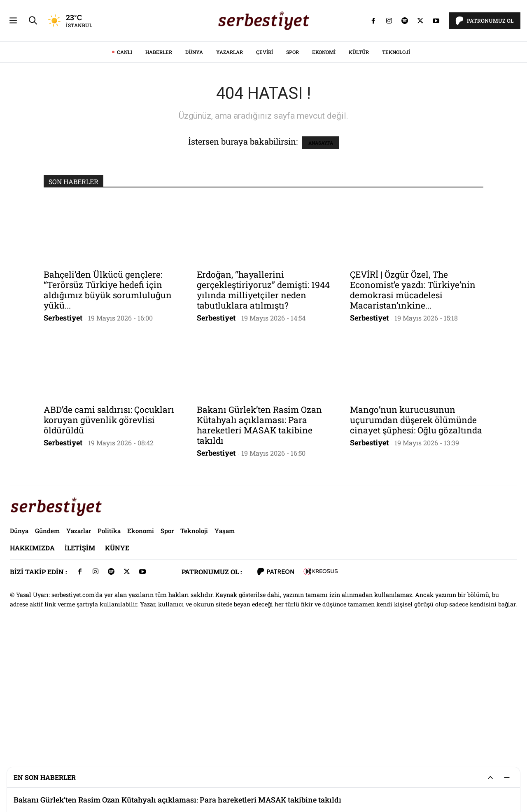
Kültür (359, 167)
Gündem (47, 646)
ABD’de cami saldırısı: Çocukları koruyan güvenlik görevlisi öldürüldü (109, 535)
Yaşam (225, 646)
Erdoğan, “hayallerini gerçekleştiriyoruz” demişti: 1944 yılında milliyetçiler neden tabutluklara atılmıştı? (263, 405)
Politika (109, 646)
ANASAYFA (321, 258)
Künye (117, 663)
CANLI (125, 167)
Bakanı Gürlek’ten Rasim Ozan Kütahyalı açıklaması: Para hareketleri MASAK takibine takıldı (259, 540)
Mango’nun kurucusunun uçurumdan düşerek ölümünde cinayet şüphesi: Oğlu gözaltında (416, 535)
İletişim (80, 663)
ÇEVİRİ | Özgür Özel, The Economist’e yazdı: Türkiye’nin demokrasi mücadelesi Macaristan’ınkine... (413, 405)
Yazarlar (230, 167)
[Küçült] (507, 777)
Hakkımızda (32, 663)
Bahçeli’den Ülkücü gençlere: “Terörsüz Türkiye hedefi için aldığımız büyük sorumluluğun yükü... (108, 405)
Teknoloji (396, 167)
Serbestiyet (63, 433)
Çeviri (265, 167)
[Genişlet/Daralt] (490, 777)
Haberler (159, 167)
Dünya (194, 167)
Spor (293, 167)
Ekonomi (324, 167)
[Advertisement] (263, 58)
